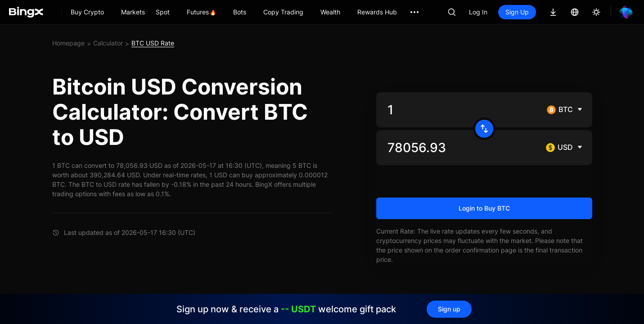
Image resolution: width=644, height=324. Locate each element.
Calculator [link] (108, 43)
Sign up (449, 309)
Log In (478, 12)
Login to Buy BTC (484, 208)
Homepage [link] (68, 43)
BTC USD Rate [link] (153, 43)
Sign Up (517, 12)
